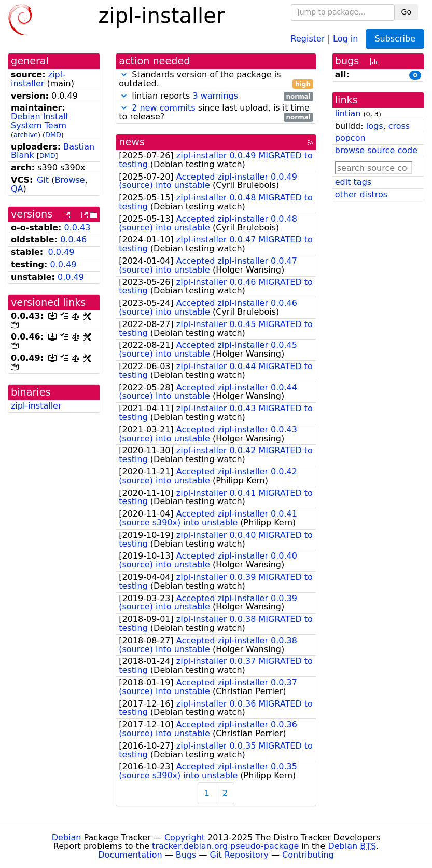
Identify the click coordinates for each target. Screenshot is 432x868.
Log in (345, 38)
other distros (361, 194)
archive (26, 135)
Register (308, 38)
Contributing (308, 855)
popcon (350, 138)
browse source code (376, 150)
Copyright (185, 838)
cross (399, 126)
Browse (69, 180)
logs (375, 126)
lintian (348, 113)
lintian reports (216, 96)
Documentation (130, 855)
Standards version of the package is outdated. (216, 79)
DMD (53, 135)
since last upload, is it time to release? (216, 113)
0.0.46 (73, 240)
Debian (67, 838)
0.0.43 (78, 228)
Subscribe (395, 39)
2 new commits (163, 108)
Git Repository (239, 855)
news (132, 142)
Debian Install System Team (39, 121)
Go (406, 12)
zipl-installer (38, 79)
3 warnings (215, 96)
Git (43, 180)
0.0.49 (61, 252)
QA (17, 189)
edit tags (353, 182)
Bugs (186, 855)
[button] (124, 74)
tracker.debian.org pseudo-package (225, 846)
